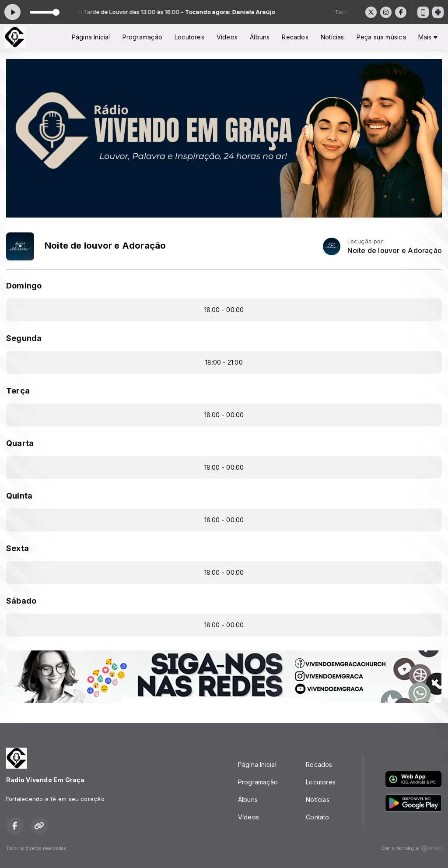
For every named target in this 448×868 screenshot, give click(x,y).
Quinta (19, 496)
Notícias (332, 37)
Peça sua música (381, 37)
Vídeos (227, 37)
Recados (295, 37)
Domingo (24, 286)
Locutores (189, 37)
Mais (428, 37)
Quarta (20, 443)
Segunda (24, 338)
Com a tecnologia (411, 848)
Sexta (17, 548)
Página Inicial (91, 37)
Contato (317, 817)
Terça (18, 391)
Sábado (21, 601)
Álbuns (260, 37)
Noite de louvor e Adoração (395, 251)
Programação (142, 37)
